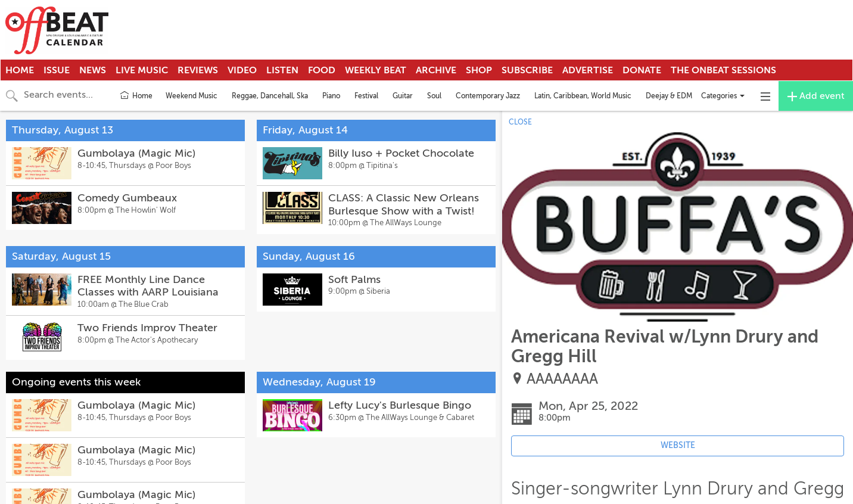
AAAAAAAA (562, 379)
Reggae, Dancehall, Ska (270, 96)
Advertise (588, 70)
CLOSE (520, 122)
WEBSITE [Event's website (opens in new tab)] (678, 445)
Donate (642, 70)
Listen (282, 70)
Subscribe (527, 70)
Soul (434, 96)
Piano (331, 96)
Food (322, 70)
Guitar (403, 96)
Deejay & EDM (669, 96)
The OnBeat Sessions (723, 70)
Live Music (142, 70)
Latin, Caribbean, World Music (583, 96)
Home (20, 70)
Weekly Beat (376, 70)
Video (242, 70)
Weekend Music (192, 96)
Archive (436, 70)
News (93, 70)
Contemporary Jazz (488, 96)
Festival (366, 96)
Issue (57, 70)
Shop (479, 70)
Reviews (198, 70)
